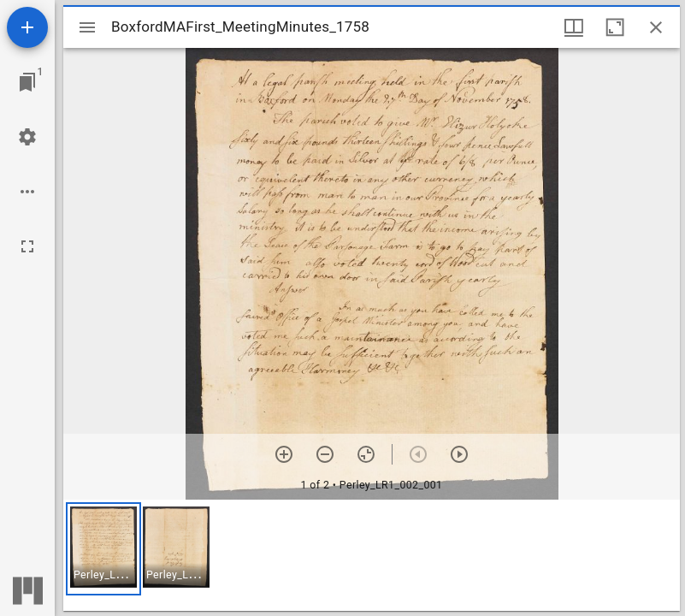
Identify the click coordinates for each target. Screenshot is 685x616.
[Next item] (459, 454)
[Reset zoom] (366, 454)
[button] (103, 549)
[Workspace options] (27, 192)
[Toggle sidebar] (87, 27)
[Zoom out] (325, 454)
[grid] (372, 555)
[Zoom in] (284, 454)
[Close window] (656, 27)
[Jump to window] (27, 82)
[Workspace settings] (27, 137)
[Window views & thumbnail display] (574, 27)
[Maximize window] (615, 27)
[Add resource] (27, 27)
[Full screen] (27, 246)
